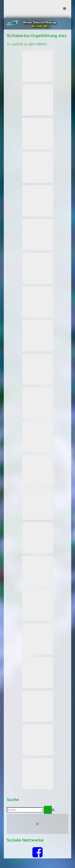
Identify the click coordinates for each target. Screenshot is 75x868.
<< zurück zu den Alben (27, 44)
